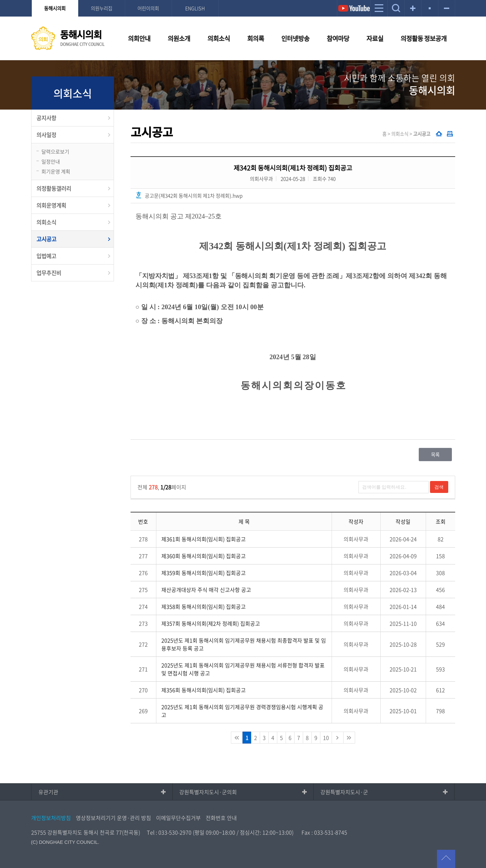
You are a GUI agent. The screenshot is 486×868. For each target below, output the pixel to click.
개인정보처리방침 (51, 818)
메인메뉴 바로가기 (243, 0)
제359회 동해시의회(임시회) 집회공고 (204, 573)
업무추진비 (49, 273)
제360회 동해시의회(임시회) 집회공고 (204, 556)
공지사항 (46, 118)
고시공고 (46, 239)
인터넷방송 (295, 38)
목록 (435, 455)
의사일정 (46, 135)
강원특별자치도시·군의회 (208, 792)
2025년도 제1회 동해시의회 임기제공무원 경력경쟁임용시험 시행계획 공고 (242, 711)
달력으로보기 (55, 151)
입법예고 (46, 256)
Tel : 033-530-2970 (169, 832)
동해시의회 (55, 8)
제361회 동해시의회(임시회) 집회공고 (204, 539)
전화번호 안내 (221, 818)
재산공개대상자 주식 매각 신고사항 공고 (206, 590)
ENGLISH (195, 8)
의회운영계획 (51, 205)
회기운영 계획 (56, 171)
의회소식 (219, 38)
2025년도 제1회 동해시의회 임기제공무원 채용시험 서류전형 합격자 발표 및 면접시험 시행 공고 (243, 669)
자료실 (375, 38)
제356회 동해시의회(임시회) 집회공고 (204, 690)
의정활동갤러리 (54, 188)
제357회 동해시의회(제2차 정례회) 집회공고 (211, 623)
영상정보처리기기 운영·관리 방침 (113, 818)
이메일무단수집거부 (178, 818)
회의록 (256, 38)
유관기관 (48, 792)
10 (326, 738)
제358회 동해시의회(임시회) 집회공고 (204, 606)
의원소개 (179, 38)
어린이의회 (148, 8)
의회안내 (139, 38)
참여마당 (338, 38)
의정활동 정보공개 (424, 38)
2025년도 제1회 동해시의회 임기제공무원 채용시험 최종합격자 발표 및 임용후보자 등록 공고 (244, 644)
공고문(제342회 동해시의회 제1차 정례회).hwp (194, 195)
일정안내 (51, 161)
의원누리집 (102, 8)
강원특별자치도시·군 (344, 792)
